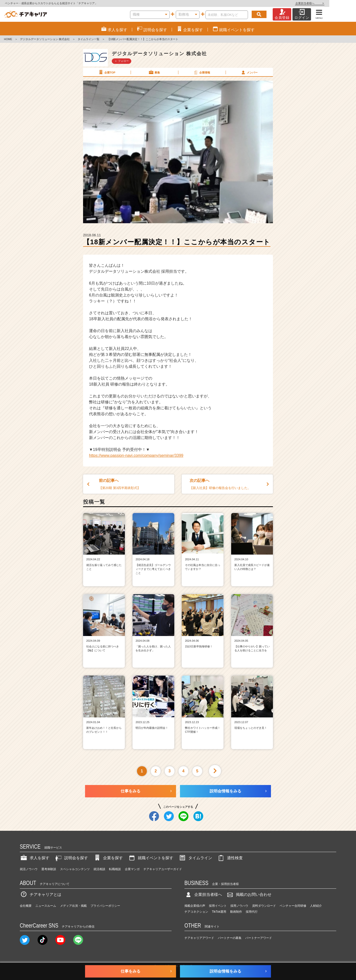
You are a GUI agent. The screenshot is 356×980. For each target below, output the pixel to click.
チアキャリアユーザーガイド (163, 869)
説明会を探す (71, 858)
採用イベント (218, 906)
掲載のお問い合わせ (249, 894)
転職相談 (115, 869)
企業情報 (201, 72)
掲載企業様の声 (195, 906)
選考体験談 (49, 869)
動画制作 (236, 912)
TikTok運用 (219, 912)
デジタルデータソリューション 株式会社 (45, 39)
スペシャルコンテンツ (75, 869)
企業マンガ (132, 869)
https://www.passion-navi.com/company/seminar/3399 (136, 455)
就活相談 (99, 869)
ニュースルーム (46, 906)
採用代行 (252, 912)
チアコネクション (196, 912)
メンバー (249, 72)
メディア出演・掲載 (73, 906)
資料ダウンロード (264, 906)
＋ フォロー (122, 61)
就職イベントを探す (151, 858)
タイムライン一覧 (89, 39)
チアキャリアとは (41, 894)
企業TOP (107, 72)
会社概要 (26, 906)
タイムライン (195, 858)
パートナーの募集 (230, 938)
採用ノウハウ (239, 906)
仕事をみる (131, 791)
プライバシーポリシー (105, 906)
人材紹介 (316, 906)
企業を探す (108, 858)
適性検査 (230, 858)
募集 (154, 72)
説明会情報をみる (225, 791)
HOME (8, 39)
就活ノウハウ (29, 869)
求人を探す (35, 858)
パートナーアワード (259, 938)
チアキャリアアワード (199, 938)
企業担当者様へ (336, 3)
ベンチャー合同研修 (293, 906)
